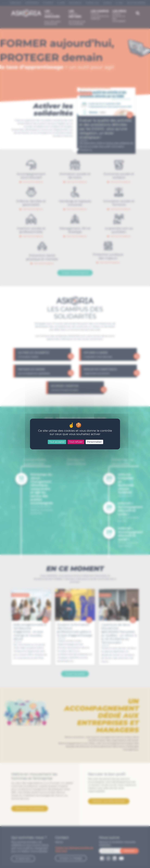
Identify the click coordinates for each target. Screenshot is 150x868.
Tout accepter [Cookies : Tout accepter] (57, 442)
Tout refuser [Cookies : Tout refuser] (76, 442)
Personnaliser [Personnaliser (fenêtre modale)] (94, 442)
